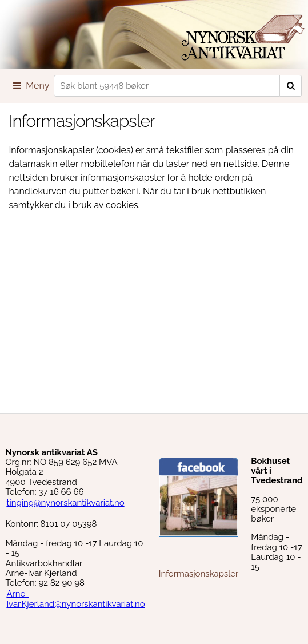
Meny (30, 86)
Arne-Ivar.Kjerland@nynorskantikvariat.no (75, 599)
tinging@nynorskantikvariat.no (65, 503)
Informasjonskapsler (199, 574)
